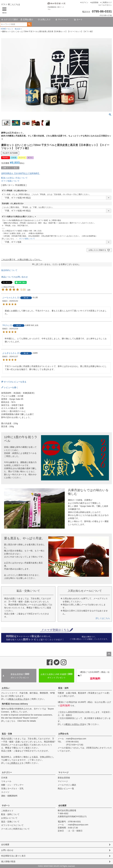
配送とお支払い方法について (14, 178)
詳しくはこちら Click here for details (19, 721)
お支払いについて (9, 818)
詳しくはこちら (103, 618)
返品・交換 (7, 734)
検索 (29, 24)
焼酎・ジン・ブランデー (12, 785)
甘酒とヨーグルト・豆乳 (12, 789)
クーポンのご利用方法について (15, 829)
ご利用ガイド (107, 2)
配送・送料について (10, 814)
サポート (6, 805)
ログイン (85, 2)
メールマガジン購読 (67, 785)
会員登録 (95, 2)
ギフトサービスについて (12, 825)
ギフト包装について (10, 181)
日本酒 (4, 778)
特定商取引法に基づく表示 (13, 856)
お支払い (6, 688)
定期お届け (27, 19)
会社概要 (62, 805)
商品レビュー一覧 (66, 789)
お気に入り (44, 19)
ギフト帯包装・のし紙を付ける (15, 191)
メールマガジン (106, 5)
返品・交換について (10, 822)
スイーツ (5, 792)
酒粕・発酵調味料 (9, 796)
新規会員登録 (64, 778)
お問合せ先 (63, 734)
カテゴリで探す (10, 19)
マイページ (62, 19)
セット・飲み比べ (15, 29)
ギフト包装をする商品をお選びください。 (19, 217)
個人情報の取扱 (8, 861)
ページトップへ (109, 654)
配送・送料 (63, 688)
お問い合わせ (7, 850)
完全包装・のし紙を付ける (13, 204)
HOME (3, 29)
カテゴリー (7, 772)
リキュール (6, 781)
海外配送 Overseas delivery (15, 704)
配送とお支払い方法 (18, 699)
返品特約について (9, 270)
